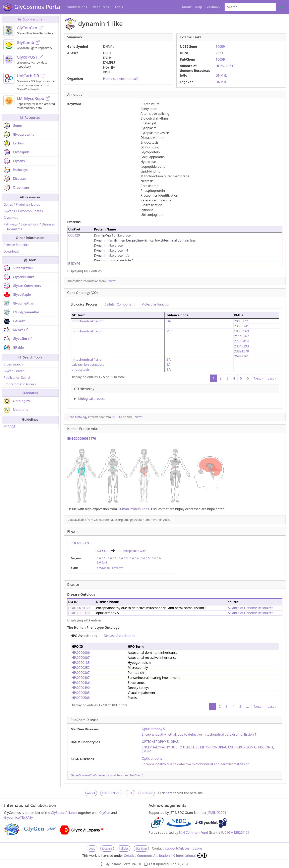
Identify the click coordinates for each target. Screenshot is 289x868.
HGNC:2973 (224, 66)
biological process (92, 399)
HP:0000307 (81, 673)
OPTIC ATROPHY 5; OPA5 (160, 742)
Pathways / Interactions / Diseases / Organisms (29, 227)
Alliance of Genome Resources (251, 608)
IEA (168, 364)
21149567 (242, 336)
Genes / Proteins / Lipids (22, 204)
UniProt (111, 281)
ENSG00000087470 (82, 439)
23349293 (242, 346)
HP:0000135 (81, 663)
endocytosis (81, 370)
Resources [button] (101, 7)
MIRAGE (9, 427)
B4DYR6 (74, 264)
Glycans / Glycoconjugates (23, 211)
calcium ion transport (88, 364)
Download (11, 251)
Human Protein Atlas (133, 509)
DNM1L (221, 75)
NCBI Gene (119, 417)
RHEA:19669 (80, 543)
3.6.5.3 (123, 558)
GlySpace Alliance (64, 813)
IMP (168, 331)
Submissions (30, 19)
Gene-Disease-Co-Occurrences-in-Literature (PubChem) (107, 775)
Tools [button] (119, 7)
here (169, 793)
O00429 (74, 235)
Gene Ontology (77, 417)
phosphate (130, 551)
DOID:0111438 (79, 613)
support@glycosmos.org (184, 848)
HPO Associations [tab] (84, 636)
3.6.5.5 (145, 558)
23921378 (242, 351)
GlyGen (105, 813)
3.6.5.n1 (102, 562)
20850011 (242, 321)
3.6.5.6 (156, 558)
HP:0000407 (81, 678)
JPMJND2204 (217, 813)
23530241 (242, 326)
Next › (258, 378)
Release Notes (111, 793)
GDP (143, 551)
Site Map (141, 848)
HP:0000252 (81, 668)
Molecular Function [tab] (156, 304)
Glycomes (11, 218)
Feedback (213, 7)
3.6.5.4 (134, 558)
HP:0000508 (81, 698)
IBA (168, 359)
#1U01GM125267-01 (234, 832)
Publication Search (17, 378)
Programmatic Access (20, 384)
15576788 (103, 568)
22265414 (242, 341)
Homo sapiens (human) (121, 79)
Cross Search (13, 364)
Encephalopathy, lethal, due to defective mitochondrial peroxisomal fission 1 (199, 734)
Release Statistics (16, 245)
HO (98, 551)
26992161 (242, 356)
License (107, 848)
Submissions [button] (77, 7)
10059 (220, 47)
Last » (272, 378)
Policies (124, 848)
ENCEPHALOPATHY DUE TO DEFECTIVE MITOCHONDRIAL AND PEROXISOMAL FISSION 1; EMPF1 (208, 749)
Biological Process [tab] (84, 304)
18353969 (242, 331)
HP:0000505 (81, 693)
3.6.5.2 (112, 558)
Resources (30, 118)
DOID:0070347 (79, 608)
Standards (30, 393)
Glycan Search (14, 371)
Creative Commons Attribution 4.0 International (165, 856)
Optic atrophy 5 (153, 729)
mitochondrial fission (88, 321)
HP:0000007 (81, 658)
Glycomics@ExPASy (18, 817)
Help (198, 7)
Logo (92, 848)
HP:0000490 (81, 688)
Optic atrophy (152, 758)
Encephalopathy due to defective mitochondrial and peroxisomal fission (196, 764)
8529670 (118, 568)
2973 (219, 53)
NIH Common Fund (194, 832)
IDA (168, 321)
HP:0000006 (81, 653)
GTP (107, 551)
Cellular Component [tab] (120, 304)
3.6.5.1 (101, 558)
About (187, 7)
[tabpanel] (175, 357)
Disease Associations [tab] (119, 636)
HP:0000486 (81, 683)
